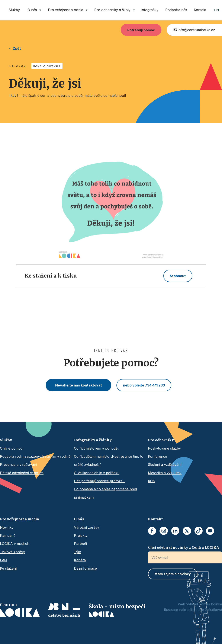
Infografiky (150, 10)
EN (217, 10)
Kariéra (80, 560)
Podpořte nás (176, 10)
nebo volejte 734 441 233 (144, 385)
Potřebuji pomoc (141, 30)
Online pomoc (11, 448)
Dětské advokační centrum (22, 473)
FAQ (3, 560)
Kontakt (200, 10)
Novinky (7, 527)
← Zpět (15, 48)
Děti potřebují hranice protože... (100, 481)
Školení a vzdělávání (165, 465)
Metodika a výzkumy (165, 473)
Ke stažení (8, 568)
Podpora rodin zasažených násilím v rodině (35, 456)
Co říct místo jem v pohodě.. (97, 448)
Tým (78, 552)
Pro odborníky (161, 440)
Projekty (81, 535)
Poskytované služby (164, 448)
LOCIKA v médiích (15, 544)
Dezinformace (85, 568)
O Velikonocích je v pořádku (97, 473)
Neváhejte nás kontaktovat (79, 385)
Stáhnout (178, 276)
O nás (79, 519)
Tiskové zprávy (12, 552)
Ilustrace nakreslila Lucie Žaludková (193, 610)
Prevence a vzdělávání (18, 465)
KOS (152, 481)
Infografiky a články (93, 440)
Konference (157, 456)
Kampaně (8, 535)
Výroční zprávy (87, 527)
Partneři (80, 544)
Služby (14, 10)
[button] (33, 10)
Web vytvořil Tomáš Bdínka (200, 604)
